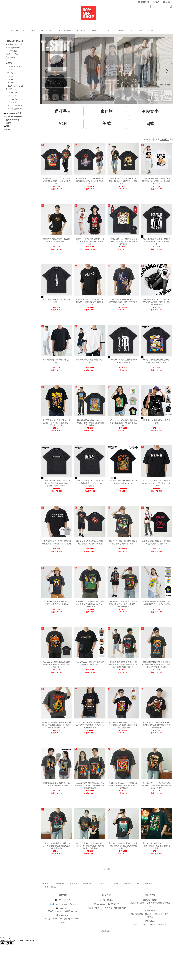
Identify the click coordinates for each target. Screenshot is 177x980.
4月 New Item (13, 96)
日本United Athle (12, 54)
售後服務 (60, 883)
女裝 (131, 31)
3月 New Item (13, 99)
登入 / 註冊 (167, 2)
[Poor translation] (10, 943)
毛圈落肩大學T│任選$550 (16, 44)
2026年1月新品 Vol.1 (16, 109)
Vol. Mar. (11, 76)
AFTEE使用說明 (145, 883)
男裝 (121, 31)
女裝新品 (110, 31)
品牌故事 (114, 883)
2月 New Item (13, 102)
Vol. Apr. (11, 73)
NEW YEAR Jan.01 (15, 86)
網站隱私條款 (106, 931)
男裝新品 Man (11, 89)
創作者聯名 (82, 31)
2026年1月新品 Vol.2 (16, 105)
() (143, 2)
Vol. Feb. (11, 79)
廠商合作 (127, 883)
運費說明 (74, 883)
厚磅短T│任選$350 (13, 48)
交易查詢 (156, 2)
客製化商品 (10, 57)
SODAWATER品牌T (16, 31)
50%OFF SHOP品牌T (42, 31)
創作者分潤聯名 (50, 887)
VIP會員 (101, 883)
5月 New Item (13, 92)
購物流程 (47, 883)
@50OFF (68, 900)
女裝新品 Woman (13, 66)
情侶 (140, 31)
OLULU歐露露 (64, 31)
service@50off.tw (68, 904)
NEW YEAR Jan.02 (15, 83)
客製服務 (87, 883)
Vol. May (11, 70)
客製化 (150, 31)
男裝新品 (96, 31)
